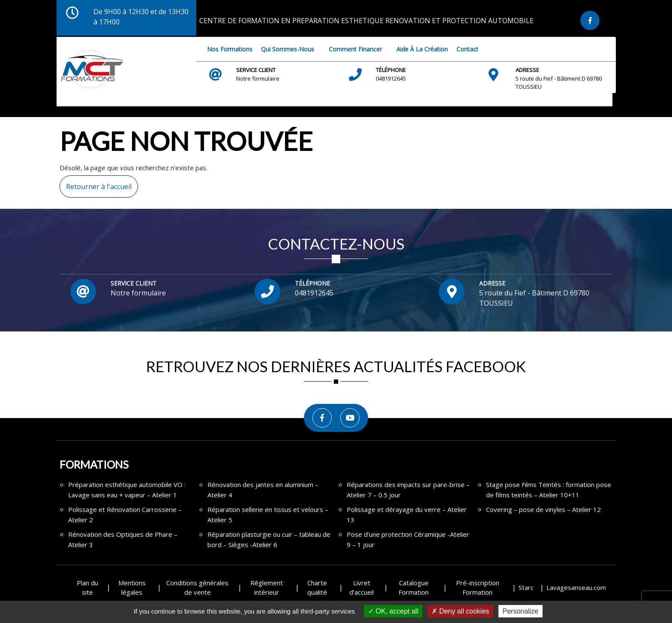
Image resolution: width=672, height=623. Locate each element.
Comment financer (355, 49)
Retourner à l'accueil (96, 183)
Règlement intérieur (267, 588)
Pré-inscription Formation (478, 588)
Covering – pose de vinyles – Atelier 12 (543, 509)
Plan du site (87, 588)
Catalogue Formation (414, 588)
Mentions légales (132, 588)
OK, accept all (393, 611)
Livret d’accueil (361, 588)
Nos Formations (230, 49)
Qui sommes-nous (288, 49)
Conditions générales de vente (197, 588)
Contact (467, 49)
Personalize (521, 611)
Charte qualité (317, 588)
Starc (526, 587)
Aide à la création (422, 49)
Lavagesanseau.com (576, 587)
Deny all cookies (460, 611)
